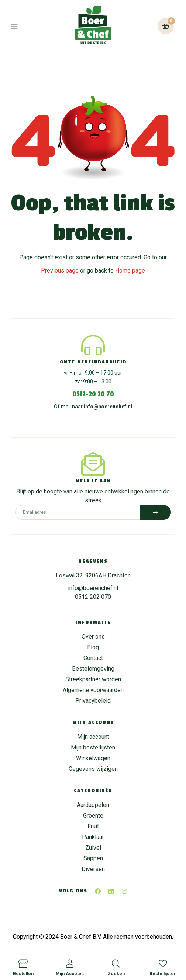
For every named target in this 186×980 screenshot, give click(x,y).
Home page (130, 271)
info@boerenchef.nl (108, 407)
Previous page (60, 271)
